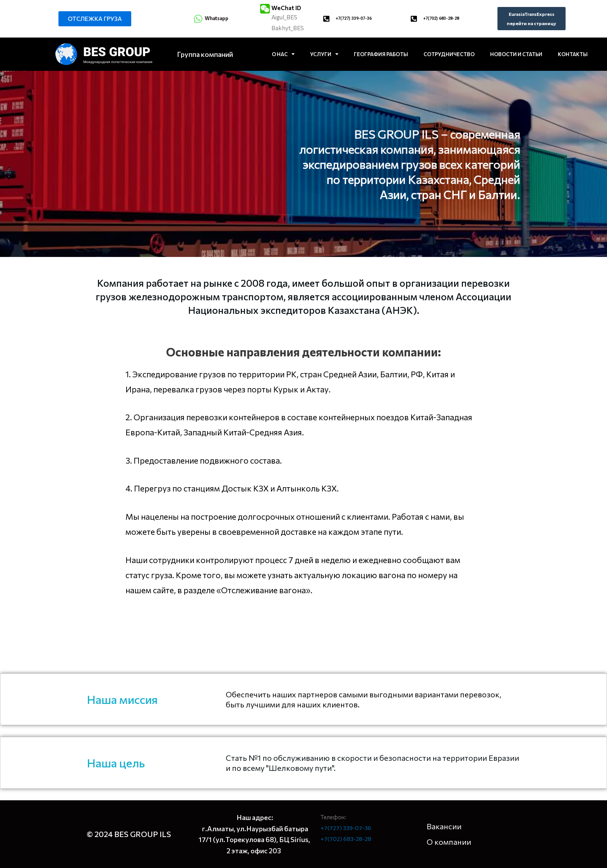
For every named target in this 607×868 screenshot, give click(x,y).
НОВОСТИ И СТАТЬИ (516, 54)
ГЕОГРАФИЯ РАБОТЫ (381, 54)
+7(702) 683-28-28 (444, 18)
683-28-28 (358, 839)
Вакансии (444, 826)
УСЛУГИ (324, 54)
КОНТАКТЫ (573, 54)
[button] (95, 19)
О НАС (283, 54)
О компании (449, 842)
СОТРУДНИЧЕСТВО (449, 54)
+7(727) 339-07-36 (356, 18)
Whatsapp (219, 18)
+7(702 (331, 839)
